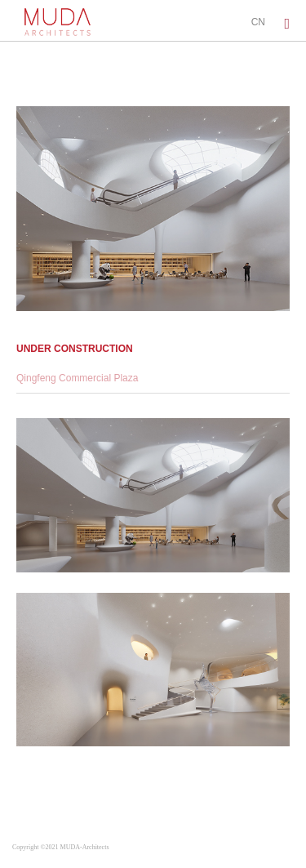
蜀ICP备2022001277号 (149, 847)
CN (258, 22)
